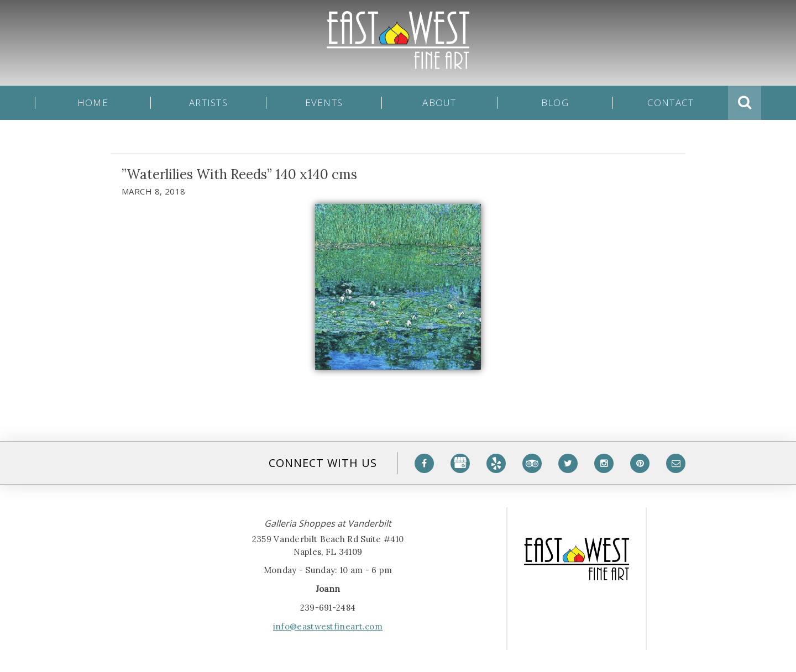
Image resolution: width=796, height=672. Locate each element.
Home (93, 103)
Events (324, 103)
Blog (555, 103)
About (439, 103)
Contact (671, 103)
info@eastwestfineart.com (328, 626)
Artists (208, 103)
